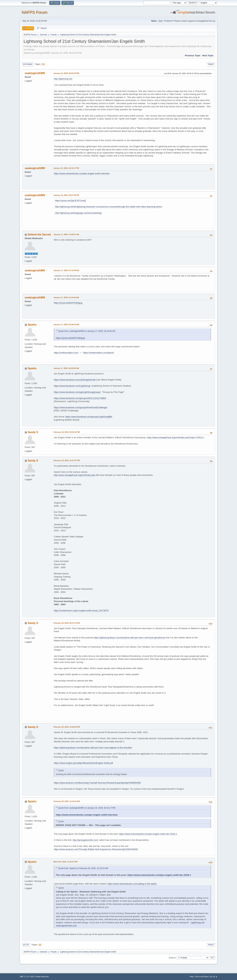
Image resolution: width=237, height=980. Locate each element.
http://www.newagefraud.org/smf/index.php (75, 475)
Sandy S (33, 432)
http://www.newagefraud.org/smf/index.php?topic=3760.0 (175, 437)
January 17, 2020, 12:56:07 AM (66, 234)
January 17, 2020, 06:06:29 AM (66, 368)
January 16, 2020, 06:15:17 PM (66, 168)
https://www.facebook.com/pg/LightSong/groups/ (77, 392)
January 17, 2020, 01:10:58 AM (66, 270)
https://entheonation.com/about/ (99, 353)
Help (192, 977)
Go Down (27, 64)
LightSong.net (197, 923)
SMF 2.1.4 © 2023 (27, 977)
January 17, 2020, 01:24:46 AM (66, 297)
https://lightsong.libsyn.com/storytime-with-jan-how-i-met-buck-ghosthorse (129, 638)
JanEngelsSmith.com (66, 926)
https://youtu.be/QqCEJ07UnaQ (70, 201)
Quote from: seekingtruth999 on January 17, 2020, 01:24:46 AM (87, 331)
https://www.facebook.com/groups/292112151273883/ (80, 398)
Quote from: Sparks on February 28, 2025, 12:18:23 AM (83, 868)
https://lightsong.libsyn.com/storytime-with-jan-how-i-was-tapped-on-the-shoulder (93, 748)
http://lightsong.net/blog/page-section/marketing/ (78, 213)
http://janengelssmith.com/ (85, 840)
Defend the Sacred (39, 235)
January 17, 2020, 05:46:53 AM (66, 325)
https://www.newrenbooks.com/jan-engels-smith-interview (82, 173)
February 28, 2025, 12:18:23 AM (67, 801)
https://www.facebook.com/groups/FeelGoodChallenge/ (81, 407)
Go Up (26, 945)
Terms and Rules (202, 977)
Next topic (208, 56)
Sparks (32, 325)
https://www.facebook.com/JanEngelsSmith (75, 380)
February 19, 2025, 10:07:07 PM (67, 460)
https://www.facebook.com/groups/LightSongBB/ (89, 417)
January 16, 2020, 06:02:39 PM (66, 73)
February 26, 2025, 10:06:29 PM (67, 727)
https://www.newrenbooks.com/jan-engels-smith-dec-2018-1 (148, 834)
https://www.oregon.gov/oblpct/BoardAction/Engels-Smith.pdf (83, 763)
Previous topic (193, 56)
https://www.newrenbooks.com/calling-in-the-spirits (132, 884)
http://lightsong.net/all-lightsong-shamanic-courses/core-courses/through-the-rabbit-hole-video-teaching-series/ (108, 207)
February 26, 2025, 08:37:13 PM (67, 623)
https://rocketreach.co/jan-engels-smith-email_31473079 (81, 611)
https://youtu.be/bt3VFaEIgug (68, 303)
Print (211, 64)
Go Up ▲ (214, 977)
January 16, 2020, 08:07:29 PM (66, 195)
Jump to (172, 958)
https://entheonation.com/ (66, 353)
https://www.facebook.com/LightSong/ (72, 386)
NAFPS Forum (35, 12)
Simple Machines (42, 977)
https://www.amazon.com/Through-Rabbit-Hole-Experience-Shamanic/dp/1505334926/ (96, 849)
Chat (160, 21)
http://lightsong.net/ (63, 79)
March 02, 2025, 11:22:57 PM (65, 862)
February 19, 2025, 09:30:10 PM (67, 432)
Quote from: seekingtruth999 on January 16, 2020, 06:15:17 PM (87, 808)
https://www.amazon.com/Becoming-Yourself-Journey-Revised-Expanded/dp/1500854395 (97, 783)
